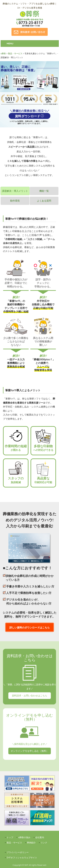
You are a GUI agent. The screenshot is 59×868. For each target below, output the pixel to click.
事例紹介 (31, 843)
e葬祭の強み (24, 837)
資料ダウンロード (28, 116)
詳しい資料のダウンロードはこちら (30, 628)
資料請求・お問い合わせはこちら (29, 696)
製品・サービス (14, 843)
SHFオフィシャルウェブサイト (22, 858)
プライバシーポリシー (18, 852)
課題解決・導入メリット (15, 191)
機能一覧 (44, 191)
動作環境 (15, 201)
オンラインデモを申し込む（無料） (30, 751)
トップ (10, 837)
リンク (44, 843)
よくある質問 (44, 201)
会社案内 (40, 837)
